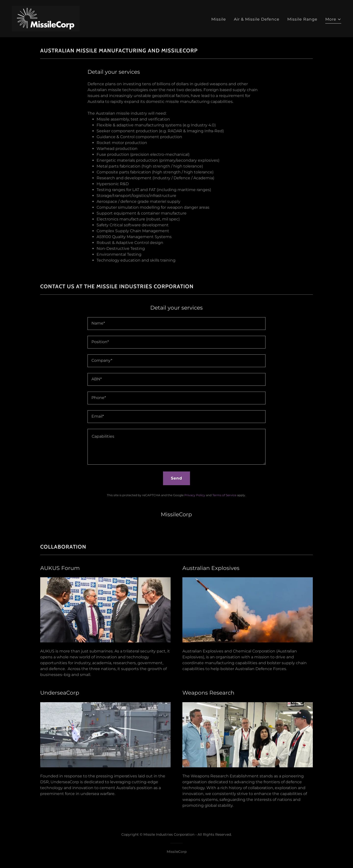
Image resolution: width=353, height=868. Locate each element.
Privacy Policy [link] (195, 495)
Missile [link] (219, 19)
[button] (333, 20)
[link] (46, 18)
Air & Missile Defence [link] (257, 19)
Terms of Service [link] (224, 495)
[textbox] (176, 324)
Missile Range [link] (302, 19)
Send (176, 478)
